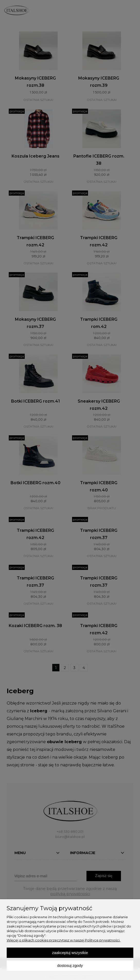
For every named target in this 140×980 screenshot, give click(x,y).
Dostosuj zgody (70, 965)
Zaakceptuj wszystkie (70, 953)
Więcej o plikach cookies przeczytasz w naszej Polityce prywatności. (64, 940)
